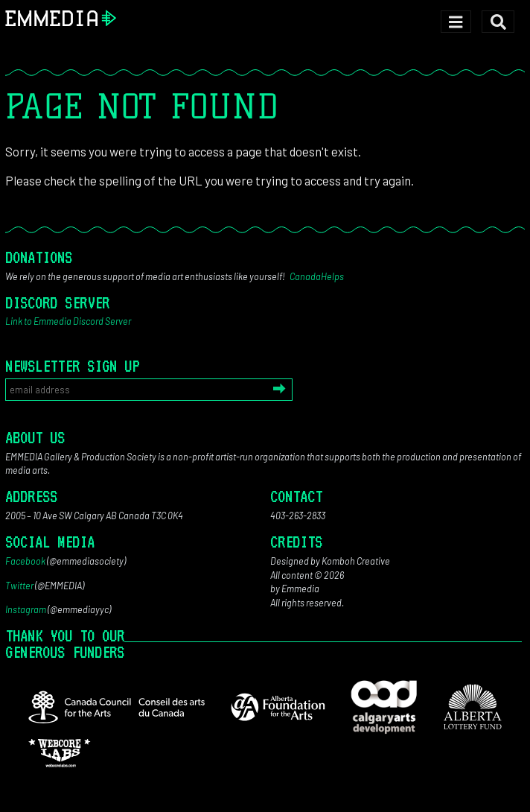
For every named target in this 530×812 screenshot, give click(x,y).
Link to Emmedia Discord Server (68, 321)
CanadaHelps (317, 276)
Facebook (25, 561)
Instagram (26, 609)
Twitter (19, 586)
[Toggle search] (498, 22)
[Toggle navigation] (456, 22)
